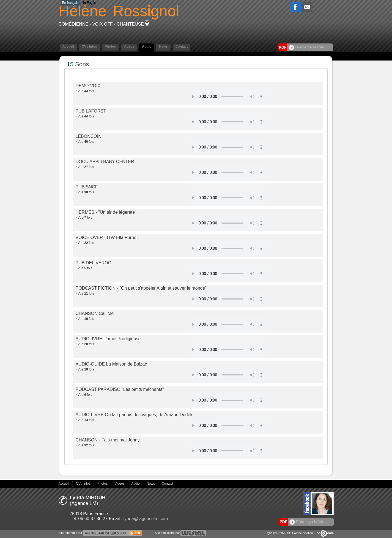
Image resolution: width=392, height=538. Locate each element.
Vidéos (129, 46)
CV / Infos (89, 46)
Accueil (68, 46)
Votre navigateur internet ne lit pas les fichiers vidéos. (227, 97)
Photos (110, 46)
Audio (147, 46)
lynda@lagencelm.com (146, 519)
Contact (182, 46)
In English (90, 3)
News (163, 46)
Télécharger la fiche (306, 47)
